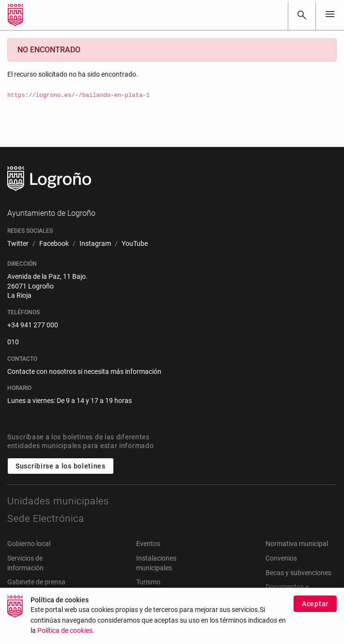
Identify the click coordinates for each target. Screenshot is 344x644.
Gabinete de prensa (36, 582)
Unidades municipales (58, 501)
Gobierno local (29, 544)
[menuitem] (18, 244)
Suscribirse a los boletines (61, 466)
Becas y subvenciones (298, 573)
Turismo (148, 582)
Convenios (281, 558)
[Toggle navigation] (330, 15)
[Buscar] (302, 15)
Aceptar (315, 607)
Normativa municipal (297, 544)
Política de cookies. (66, 635)
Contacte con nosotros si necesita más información (84, 371)
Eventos (148, 544)
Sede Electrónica (46, 518)
